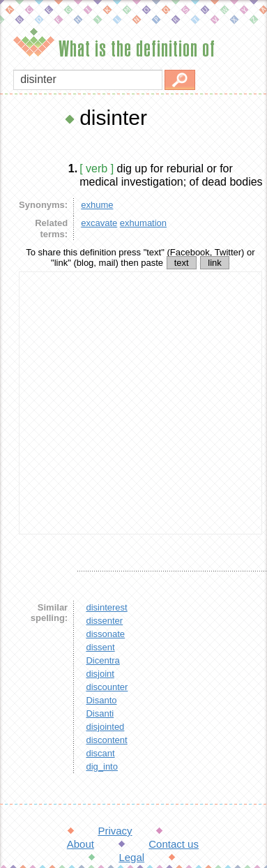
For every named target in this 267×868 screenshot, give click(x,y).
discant (100, 753)
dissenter (104, 621)
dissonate (105, 634)
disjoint (100, 674)
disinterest (106, 607)
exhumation (143, 223)
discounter (107, 687)
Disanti (100, 713)
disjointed (105, 727)
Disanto (101, 700)
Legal (131, 857)
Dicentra (102, 660)
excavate (99, 223)
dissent (100, 647)
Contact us (174, 844)
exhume (97, 205)
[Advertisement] (131, 403)
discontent (106, 740)
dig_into (102, 766)
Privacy (115, 831)
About (81, 844)
